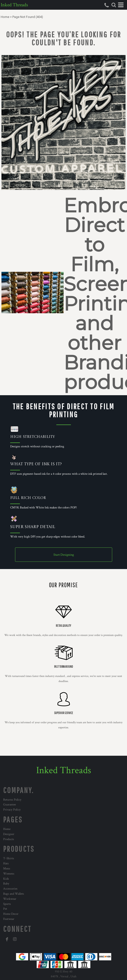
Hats (6, 864)
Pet (5, 909)
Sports (7, 904)
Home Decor (11, 914)
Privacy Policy (12, 810)
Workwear (10, 899)
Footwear (9, 919)
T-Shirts (9, 858)
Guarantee (9, 805)
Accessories (10, 889)
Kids (6, 879)
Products (9, 839)
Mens (7, 869)
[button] (114, 5)
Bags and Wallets (14, 894)
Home (5, 17)
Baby (6, 884)
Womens (9, 874)
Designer (9, 834)
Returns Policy (12, 800)
